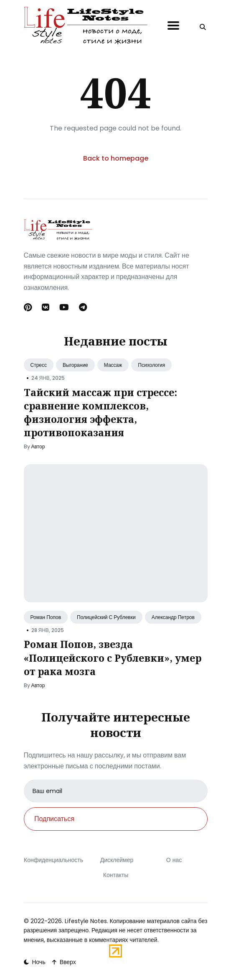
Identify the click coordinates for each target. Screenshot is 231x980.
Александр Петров (173, 617)
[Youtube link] (64, 307)
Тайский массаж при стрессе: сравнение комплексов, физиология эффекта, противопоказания (100, 413)
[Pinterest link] (29, 307)
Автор (38, 447)
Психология (151, 365)
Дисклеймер (117, 860)
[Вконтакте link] (46, 307)
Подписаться (54, 819)
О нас (174, 860)
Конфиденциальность (53, 860)
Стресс (39, 365)
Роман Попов (46, 617)
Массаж (113, 365)
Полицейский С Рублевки (106, 617)
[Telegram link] (83, 307)
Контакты (115, 875)
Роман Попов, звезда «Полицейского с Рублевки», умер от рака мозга (113, 658)
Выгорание (75, 365)
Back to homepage (116, 158)
